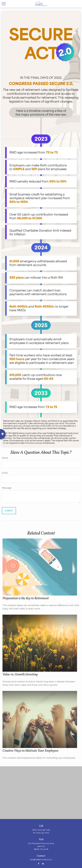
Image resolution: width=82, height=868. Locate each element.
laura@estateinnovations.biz (41, 860)
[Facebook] (39, 863)
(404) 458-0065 (44, 830)
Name (5, 458)
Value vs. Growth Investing (20, 675)
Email (5, 473)
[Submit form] (9, 511)
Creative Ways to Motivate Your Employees (30, 751)
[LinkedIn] (43, 863)
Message (7, 488)
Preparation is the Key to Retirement (26, 598)
